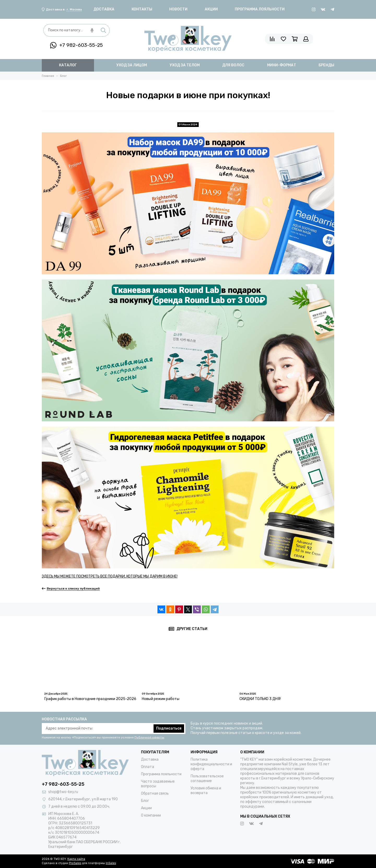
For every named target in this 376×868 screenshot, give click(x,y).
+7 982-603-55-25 (76, 45)
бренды (326, 65)
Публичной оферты (149, 737)
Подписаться (169, 728)
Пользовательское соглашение (207, 779)
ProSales (75, 863)
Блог (145, 801)
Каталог (68, 65)
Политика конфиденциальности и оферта (211, 764)
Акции (211, 9)
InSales (111, 863)
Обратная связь (155, 793)
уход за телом (185, 65)
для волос (233, 65)
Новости (178, 9)
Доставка (104, 9)
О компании (151, 815)
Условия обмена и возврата (206, 791)
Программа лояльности (260, 9)
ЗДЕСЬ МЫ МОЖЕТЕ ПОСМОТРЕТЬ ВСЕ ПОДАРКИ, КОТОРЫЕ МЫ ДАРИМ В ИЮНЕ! (110, 576)
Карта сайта (76, 859)
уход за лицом (132, 65)
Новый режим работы (161, 699)
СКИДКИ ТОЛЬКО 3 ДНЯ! (260, 699)
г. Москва (74, 9)
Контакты (142, 9)
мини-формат (282, 65)
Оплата (148, 767)
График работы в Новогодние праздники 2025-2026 (90, 699)
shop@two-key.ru (63, 792)
